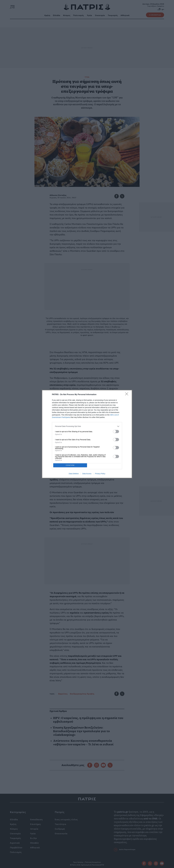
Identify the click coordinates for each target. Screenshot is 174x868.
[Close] (127, 395)
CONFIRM (70, 465)
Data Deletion (74, 474)
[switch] (116, 431)
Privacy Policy (100, 474)
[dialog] (87, 434)
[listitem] (87, 426)
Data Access (87, 474)
